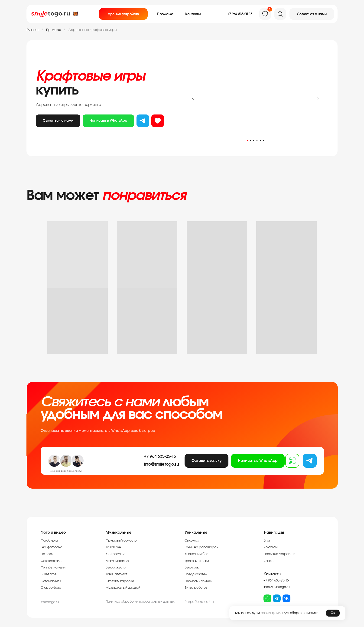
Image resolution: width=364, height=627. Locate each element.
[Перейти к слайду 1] (247, 140)
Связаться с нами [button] (58, 121)
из (158, 121)
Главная (33, 30)
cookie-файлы (272, 613)
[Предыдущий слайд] (193, 98)
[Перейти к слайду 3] (254, 140)
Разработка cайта (199, 602)
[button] (312, 14)
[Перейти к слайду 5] (260, 140)
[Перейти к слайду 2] (250, 140)
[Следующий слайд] (318, 98)
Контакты (272, 574)
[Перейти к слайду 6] (263, 140)
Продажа (54, 30)
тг (143, 121)
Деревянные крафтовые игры (93, 30)
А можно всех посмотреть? (66, 471)
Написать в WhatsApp (108, 121)
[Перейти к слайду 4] (257, 140)
